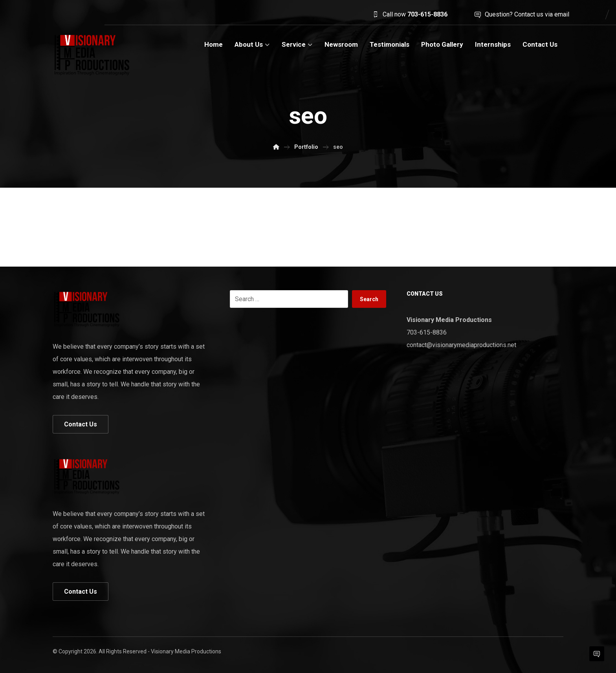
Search (369, 299)
